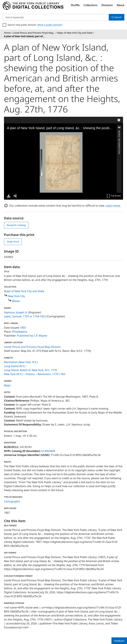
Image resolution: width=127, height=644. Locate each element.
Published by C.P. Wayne (32, 336)
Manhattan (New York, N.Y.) (21, 362)
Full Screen (114, 196)
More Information (119, 132)
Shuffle (75, 5)
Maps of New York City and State (24, 291)
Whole (16, 301)
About (121, 5)
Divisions (107, 5)
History (30, 374)
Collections (91, 5)
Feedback (119, 641)
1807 (23, 328)
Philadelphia (20, 332)
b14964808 (48, 451)
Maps (7, 385)
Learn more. (113, 206)
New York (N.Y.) (13, 374)
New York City (16, 296)
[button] (119, 128)
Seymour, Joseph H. (16, 312)
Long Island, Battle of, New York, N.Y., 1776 (30, 370)
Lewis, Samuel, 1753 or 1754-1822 (25, 316)
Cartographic (12, 501)
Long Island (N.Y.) (15, 366)
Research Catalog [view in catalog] (16, 225)
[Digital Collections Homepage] (33, 6)
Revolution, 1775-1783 (51, 374)
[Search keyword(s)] (56, 17)
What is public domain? (50, 25)
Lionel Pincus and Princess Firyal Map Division (32, 347)
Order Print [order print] (13, 242)
